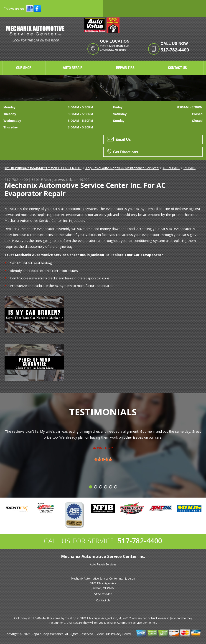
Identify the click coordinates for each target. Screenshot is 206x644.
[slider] (103, 459)
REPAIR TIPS (125, 68)
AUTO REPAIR (73, 68)
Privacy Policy (121, 634)
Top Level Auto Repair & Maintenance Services (122, 168)
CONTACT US (177, 68)
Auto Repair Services (103, 564)
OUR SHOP (24, 68)
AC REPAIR (171, 168)
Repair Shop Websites (47, 634)
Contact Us (103, 600)
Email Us (119, 139)
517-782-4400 (175, 50)
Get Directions (123, 151)
